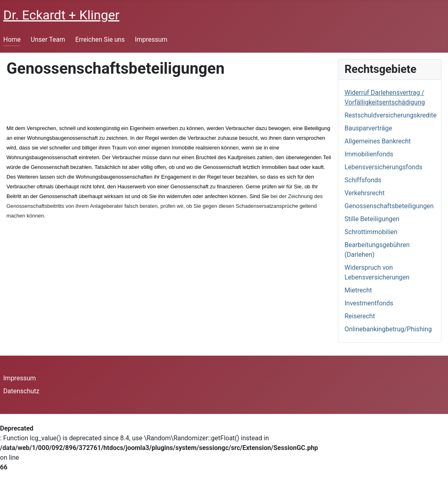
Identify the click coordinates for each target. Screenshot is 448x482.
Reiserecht (360, 316)
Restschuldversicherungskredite (391, 115)
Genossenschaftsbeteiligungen (389, 206)
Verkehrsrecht (365, 193)
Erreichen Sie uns (100, 39)
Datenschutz (21, 391)
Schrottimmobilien (371, 232)
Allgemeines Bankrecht (378, 141)
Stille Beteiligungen (372, 219)
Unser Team (48, 39)
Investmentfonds (369, 303)
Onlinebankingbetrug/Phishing (388, 329)
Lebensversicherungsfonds (384, 167)
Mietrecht (358, 290)
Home (12, 39)
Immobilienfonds (369, 154)
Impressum (151, 39)
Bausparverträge (368, 128)
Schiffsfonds (363, 180)
